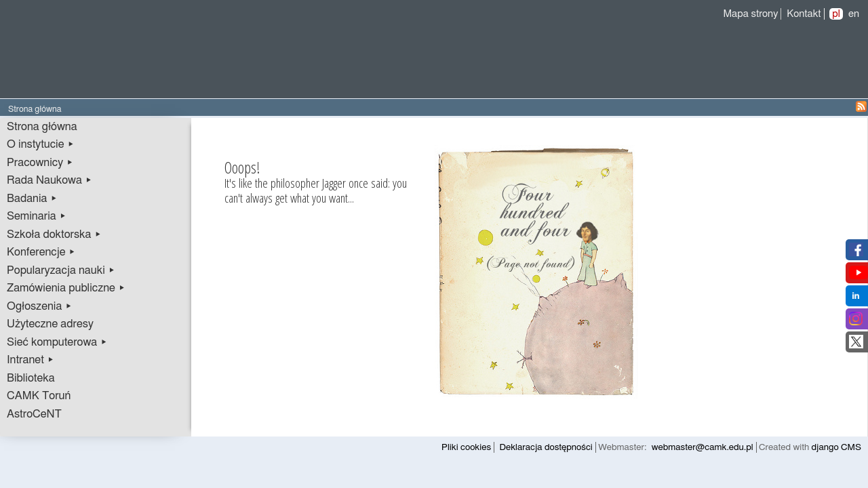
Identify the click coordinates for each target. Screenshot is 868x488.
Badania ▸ (32, 199)
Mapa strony (750, 14)
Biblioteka (31, 378)
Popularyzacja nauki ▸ (61, 270)
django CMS (836, 447)
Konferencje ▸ (41, 252)
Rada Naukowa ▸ (50, 180)
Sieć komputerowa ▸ (57, 342)
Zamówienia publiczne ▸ (66, 288)
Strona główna (42, 127)
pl (836, 14)
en (854, 14)
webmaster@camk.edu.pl (703, 447)
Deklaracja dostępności (546, 447)
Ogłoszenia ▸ (40, 306)
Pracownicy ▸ (40, 163)
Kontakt (804, 14)
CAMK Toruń (39, 396)
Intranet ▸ (31, 360)
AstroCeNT (34, 414)
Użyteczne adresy (50, 324)
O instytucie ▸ (41, 144)
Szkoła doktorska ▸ (54, 235)
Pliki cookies (466, 447)
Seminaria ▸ (37, 216)
